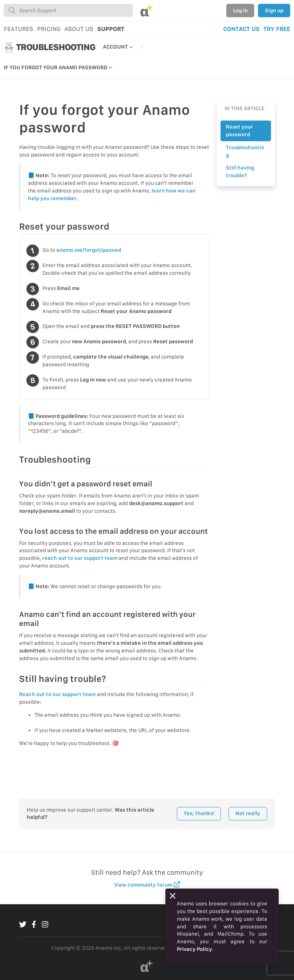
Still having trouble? (240, 171)
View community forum (147, 885)
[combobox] (68, 10)
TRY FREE (277, 29)
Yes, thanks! (199, 813)
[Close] (173, 896)
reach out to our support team (80, 558)
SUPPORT (111, 29)
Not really (248, 813)
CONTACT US (241, 29)
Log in (240, 10)
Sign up (274, 10)
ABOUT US (79, 29)
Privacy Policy (194, 949)
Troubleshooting (245, 151)
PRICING (49, 29)
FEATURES (19, 29)
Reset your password (239, 130)
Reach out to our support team (57, 694)
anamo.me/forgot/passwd (89, 250)
